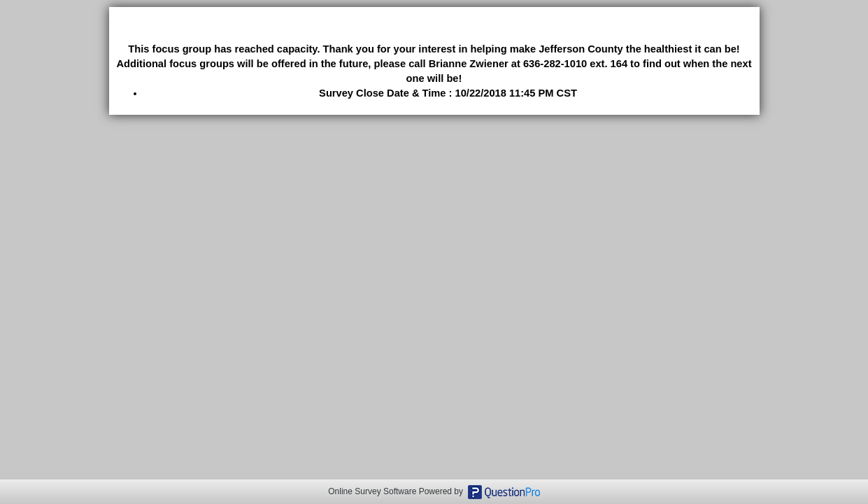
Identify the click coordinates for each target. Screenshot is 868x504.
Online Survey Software (372, 491)
